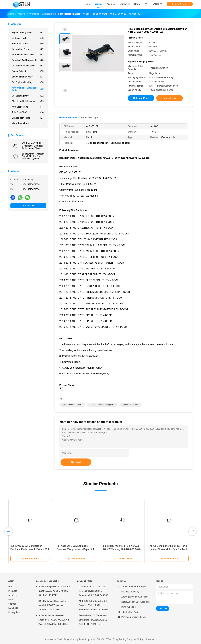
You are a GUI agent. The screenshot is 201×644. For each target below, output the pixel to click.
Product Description (91, 118)
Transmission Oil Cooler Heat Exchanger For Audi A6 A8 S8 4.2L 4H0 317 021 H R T (93, 620)
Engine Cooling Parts (28, 33)
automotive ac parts (130, 405)
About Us (13, 595)
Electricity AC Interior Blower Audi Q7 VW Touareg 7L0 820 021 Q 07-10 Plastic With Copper (122, 549)
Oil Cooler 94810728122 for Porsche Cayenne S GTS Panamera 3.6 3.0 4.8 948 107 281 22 (94, 591)
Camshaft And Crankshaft (28, 60)
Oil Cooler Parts (28, 38)
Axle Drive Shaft (28, 112)
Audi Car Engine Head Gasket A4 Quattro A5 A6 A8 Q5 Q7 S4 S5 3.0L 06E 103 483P (54, 591)
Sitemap (12, 604)
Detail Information (68, 118)
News (11, 600)
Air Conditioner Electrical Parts (28, 89)
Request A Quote (180, 4)
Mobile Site (14, 608)
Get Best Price (141, 98)
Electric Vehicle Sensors (28, 101)
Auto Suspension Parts (28, 55)
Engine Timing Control (28, 77)
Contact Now (28, 206)
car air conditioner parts (72, 405)
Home (11, 587)
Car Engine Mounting (28, 82)
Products (13, 591)
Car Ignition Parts (28, 49)
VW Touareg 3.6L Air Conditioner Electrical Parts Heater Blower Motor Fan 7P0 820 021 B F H (33, 146)
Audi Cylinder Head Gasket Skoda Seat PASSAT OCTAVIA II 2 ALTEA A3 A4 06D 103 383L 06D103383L (54, 620)
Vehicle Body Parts (28, 118)
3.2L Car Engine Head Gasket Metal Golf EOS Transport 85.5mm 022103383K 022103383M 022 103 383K (53, 606)
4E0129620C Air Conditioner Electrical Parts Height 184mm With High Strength (30, 549)
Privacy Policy (15, 612)
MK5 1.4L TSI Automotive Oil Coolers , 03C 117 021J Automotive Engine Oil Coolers (94, 605)
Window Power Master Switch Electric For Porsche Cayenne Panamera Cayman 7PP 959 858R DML (33, 156)
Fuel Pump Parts (28, 44)
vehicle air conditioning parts (102, 405)
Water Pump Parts (28, 123)
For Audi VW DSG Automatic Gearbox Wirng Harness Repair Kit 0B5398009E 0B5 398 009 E (75, 549)
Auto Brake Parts (28, 107)
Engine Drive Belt (28, 71)
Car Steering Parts (28, 96)
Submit (76, 462)
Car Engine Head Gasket (28, 66)
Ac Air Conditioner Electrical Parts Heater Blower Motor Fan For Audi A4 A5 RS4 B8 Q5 (168, 549)
